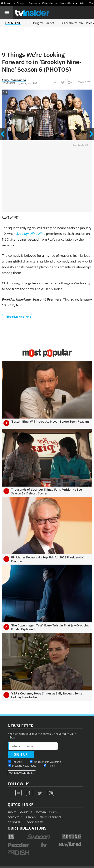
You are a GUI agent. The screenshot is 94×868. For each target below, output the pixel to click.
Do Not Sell (15, 822)
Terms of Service (50, 817)
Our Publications (27, 828)
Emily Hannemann (14, 80)
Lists (82, 3)
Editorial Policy (46, 812)
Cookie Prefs (35, 822)
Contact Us (15, 817)
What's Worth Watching (47, 762)
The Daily (17, 762)
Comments (84, 82)
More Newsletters (21, 773)
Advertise (26, 812)
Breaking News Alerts (24, 766)
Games (33, 3)
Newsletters (66, 3)
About (12, 812)
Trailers (51, 766)
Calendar (48, 3)
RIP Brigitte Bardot (41, 23)
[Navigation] (7, 13)
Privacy (31, 817)
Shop (20, 3)
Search (8, 3)
